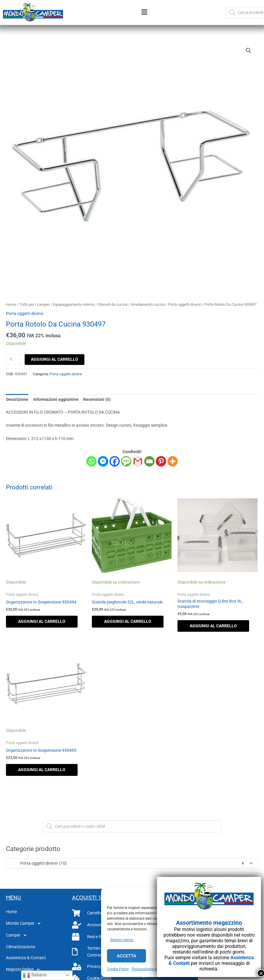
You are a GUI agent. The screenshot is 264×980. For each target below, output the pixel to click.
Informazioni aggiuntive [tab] (56, 399)
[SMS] (126, 461)
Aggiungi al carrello (55, 359)
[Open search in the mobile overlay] (132, 826)
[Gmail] (138, 461)
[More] (173, 461)
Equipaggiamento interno (74, 304)
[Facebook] (115, 461)
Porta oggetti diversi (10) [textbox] (127, 863)
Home (11, 304)
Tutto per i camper (34, 304)
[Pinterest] (161, 461)
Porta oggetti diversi (185, 304)
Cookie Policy (118, 969)
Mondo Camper (25, 924)
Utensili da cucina (113, 304)
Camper (18, 935)
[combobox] (132, 863)
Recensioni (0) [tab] (97, 399)
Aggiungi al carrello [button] (42, 621)
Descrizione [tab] (17, 399)
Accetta (126, 956)
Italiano (35, 975)
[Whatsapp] (91, 461)
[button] (144, 12)
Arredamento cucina (148, 304)
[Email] (149, 461)
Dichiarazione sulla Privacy (153, 969)
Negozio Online (24, 970)
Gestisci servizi (122, 940)
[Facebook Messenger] (103, 461)
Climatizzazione (21, 947)
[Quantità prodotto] (13, 359)
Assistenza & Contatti (26, 958)
